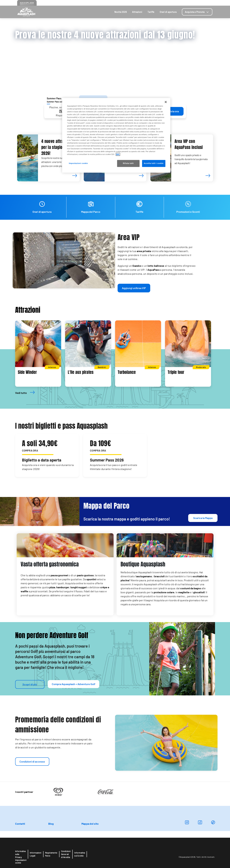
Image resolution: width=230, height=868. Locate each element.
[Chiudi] (166, 102)
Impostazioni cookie (21, 861)
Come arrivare (181, 3)
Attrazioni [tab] (137, 12)
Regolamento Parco (51, 854)
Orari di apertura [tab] (168, 12)
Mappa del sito (90, 824)
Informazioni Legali (36, 854)
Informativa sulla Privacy (20, 854)
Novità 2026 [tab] (121, 12)
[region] (116, 135)
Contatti (195, 3)
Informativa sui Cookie (80, 854)
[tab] (197, 12)
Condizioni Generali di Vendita (66, 854)
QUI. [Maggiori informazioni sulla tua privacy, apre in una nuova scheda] (118, 154)
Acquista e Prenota (197, 12)
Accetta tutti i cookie (154, 163)
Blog (203, 3)
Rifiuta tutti (128, 163)
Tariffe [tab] (151, 12)
